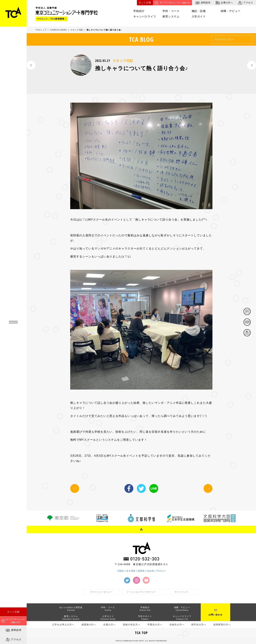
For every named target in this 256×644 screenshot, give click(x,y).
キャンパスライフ (145, 16)
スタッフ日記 (123, 61)
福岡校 (141, 571)
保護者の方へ (89, 625)
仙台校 (150, 571)
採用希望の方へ (222, 625)
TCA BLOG (141, 39)
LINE (154, 488)
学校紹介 (139, 11)
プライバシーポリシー (101, 592)
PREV (31, 65)
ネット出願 (13, 612)
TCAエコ (161, 571)
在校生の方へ (177, 625)
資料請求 (13, 630)
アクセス (13, 640)
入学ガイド (199, 16)
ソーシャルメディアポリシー (141, 592)
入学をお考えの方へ (63, 625)
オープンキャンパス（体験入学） (13, 621)
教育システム (171, 16)
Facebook (129, 488)
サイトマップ (182, 592)
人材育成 (71, 609)
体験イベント (250, 312)
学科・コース (171, 11)
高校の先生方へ (132, 625)
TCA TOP (141, 633)
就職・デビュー (231, 11)
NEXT (252, 65)
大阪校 (120, 571)
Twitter (141, 488)
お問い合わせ (215, 615)
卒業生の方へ (155, 625)
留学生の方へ (199, 625)
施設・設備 (199, 11)
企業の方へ (224, 3)
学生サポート (145, 617)
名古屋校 (131, 571)
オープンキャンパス (172, 3)
